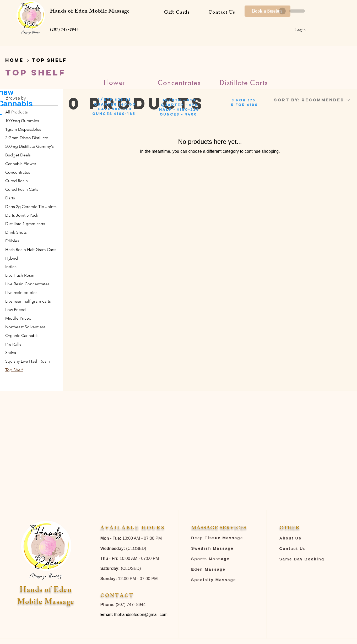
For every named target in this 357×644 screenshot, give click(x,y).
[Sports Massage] (220, 559)
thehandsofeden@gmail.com (141, 615)
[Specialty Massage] (220, 580)
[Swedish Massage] (220, 548)
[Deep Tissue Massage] (220, 538)
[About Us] (312, 538)
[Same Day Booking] (312, 559)
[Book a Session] (267, 11)
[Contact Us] (312, 549)
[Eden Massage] (220, 569)
